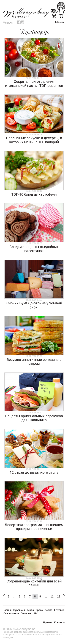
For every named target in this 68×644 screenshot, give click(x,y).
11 (52, 597)
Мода (31, 610)
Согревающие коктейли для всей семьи (34, 583)
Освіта (48, 610)
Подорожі (26, 613)
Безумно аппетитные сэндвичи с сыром (34, 361)
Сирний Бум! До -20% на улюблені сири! (34, 305)
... (14, 597)
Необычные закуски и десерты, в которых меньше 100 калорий (34, 140)
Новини (7, 610)
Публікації (19, 610)
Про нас (48, 622)
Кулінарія (34, 32)
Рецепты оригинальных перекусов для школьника (34, 418)
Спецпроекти (11, 613)
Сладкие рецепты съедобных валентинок (34, 249)
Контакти (60, 622)
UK (36, 613)
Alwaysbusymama (24, 629)
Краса (39, 610)
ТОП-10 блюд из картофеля (34, 194)
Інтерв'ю (59, 610)
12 (59, 597)
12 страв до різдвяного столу (34, 472)
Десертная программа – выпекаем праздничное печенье (34, 527)
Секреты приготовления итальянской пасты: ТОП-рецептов (34, 83)
